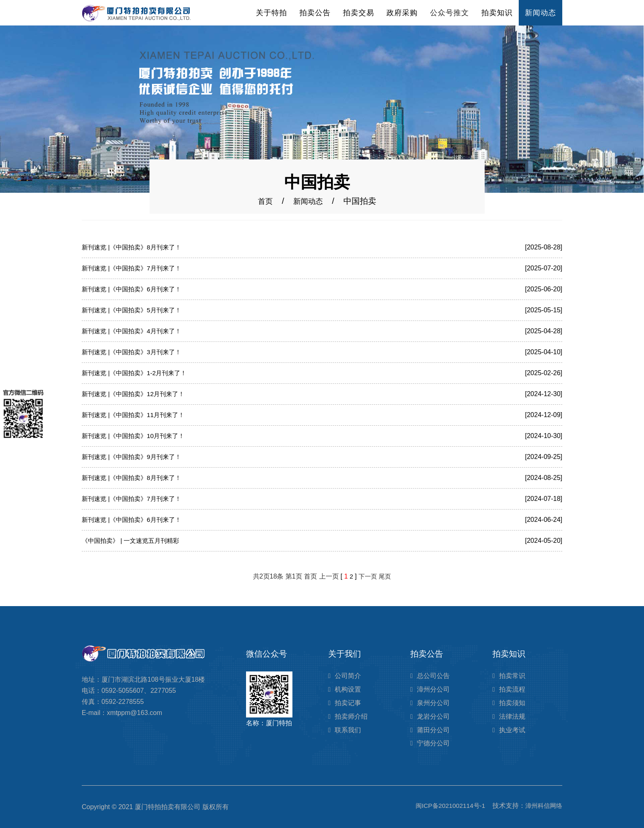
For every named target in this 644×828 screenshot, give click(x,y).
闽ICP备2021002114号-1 (446, 806)
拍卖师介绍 (351, 716)
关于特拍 (271, 13)
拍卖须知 (512, 703)
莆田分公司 (433, 730)
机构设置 (348, 689)
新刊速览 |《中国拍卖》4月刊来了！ (135, 331)
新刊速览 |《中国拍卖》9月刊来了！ (135, 457)
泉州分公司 (433, 703)
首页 (264, 201)
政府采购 (402, 13)
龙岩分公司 (433, 716)
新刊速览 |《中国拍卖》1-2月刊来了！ (138, 373)
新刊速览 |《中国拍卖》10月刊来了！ (136, 436)
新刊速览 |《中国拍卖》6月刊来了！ (135, 289)
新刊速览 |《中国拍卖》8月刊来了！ (135, 247)
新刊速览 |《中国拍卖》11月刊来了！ (136, 415)
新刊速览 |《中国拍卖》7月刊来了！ (135, 268)
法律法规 (512, 716)
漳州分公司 (433, 689)
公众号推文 (450, 13)
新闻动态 (540, 13)
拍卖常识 (512, 676)
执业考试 (512, 730)
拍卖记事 (348, 703)
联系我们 (348, 730)
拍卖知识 (497, 13)
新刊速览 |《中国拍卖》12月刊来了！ (136, 394)
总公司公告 (433, 676)
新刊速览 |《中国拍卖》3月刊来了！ (135, 352)
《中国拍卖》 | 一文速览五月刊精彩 (134, 541)
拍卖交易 (359, 13)
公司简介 (348, 676)
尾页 (386, 576)
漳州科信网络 (543, 806)
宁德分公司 (433, 743)
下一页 (368, 576)
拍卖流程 (512, 689)
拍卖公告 (315, 13)
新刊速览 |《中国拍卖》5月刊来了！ (135, 310)
